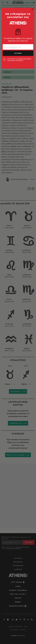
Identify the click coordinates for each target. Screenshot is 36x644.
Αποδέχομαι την (19, 59)
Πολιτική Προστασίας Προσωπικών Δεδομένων (19, 59)
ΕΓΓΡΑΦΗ (18, 53)
